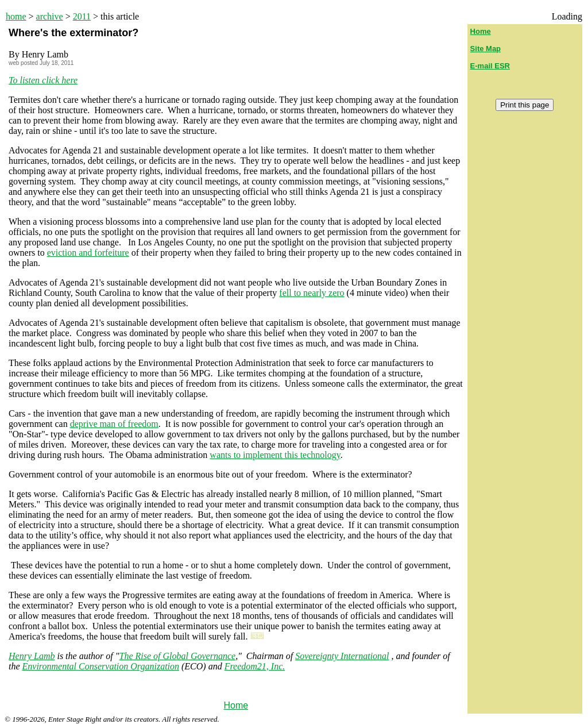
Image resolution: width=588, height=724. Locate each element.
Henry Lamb (32, 656)
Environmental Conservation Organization (101, 666)
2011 (82, 16)
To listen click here (43, 80)
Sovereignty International (342, 656)
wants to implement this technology (275, 455)
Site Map (486, 49)
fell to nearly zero (312, 293)
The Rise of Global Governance (178, 656)
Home (236, 705)
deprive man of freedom (114, 424)
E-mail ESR (490, 66)
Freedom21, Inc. (255, 666)
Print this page (525, 105)
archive (50, 16)
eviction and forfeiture (88, 253)
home (16, 16)
